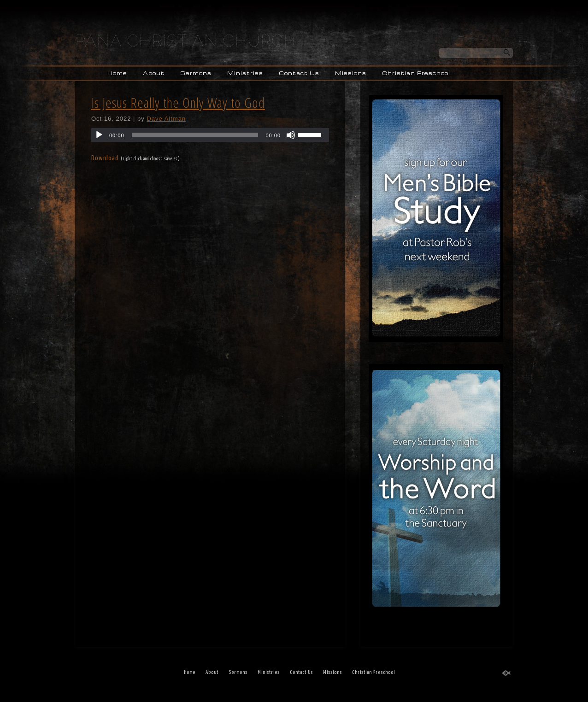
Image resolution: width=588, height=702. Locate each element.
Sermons (196, 73)
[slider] (195, 135)
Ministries (245, 73)
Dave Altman (166, 119)
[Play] (99, 135)
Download (105, 158)
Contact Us (299, 73)
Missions (351, 73)
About (154, 73)
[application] (210, 135)
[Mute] (291, 135)
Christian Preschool (416, 73)
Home (117, 73)
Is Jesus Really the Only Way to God (178, 102)
